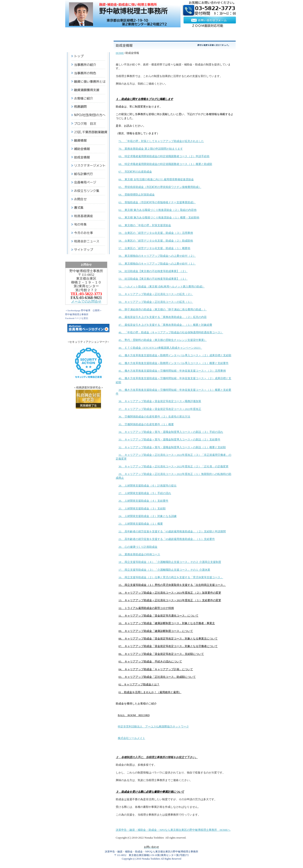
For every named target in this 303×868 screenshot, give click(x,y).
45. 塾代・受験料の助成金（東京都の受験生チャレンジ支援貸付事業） (163, 340)
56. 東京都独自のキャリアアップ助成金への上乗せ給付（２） (157, 256)
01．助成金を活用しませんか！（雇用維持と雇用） (150, 692)
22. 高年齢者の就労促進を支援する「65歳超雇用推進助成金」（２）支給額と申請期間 (172, 531)
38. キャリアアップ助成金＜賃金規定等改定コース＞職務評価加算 (160, 401)
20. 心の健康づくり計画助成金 (138, 547)
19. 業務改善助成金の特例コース (139, 554)
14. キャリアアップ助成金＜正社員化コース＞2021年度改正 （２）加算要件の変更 (170, 593)
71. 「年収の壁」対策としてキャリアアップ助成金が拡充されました (161, 141)
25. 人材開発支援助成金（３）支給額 (142, 508)
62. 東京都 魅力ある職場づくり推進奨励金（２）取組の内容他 (157, 210)
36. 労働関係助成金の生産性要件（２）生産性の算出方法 (154, 417)
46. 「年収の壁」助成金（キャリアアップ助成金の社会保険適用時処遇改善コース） (171, 332)
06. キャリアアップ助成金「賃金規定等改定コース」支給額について (161, 654)
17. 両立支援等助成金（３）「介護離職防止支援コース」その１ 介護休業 (164, 570)
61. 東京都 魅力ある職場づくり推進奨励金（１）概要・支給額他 (159, 217)
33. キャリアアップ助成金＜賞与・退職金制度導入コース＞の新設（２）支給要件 (169, 439)
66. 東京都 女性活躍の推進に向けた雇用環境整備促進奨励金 (156, 179)
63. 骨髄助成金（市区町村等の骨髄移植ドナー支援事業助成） (157, 202)
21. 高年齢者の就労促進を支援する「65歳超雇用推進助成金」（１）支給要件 (167, 539)
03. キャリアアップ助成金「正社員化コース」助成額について (157, 677)
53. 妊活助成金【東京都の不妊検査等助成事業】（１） (153, 279)
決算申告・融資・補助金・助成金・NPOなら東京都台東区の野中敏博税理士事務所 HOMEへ (173, 830)
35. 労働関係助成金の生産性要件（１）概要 (146, 424)
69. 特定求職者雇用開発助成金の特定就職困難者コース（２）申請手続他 (164, 156)
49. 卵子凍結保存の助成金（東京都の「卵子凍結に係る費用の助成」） (163, 309)
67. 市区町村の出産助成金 (135, 172)
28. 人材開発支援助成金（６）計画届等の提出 (148, 486)
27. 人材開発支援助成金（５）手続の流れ (145, 493)
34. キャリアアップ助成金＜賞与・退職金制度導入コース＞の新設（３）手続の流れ (171, 432)
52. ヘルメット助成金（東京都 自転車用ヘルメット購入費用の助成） (162, 286)
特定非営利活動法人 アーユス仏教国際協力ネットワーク (153, 726)
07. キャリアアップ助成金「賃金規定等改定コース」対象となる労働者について (168, 646)
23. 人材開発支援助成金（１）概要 (141, 524)
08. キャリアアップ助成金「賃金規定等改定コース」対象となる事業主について (168, 639)
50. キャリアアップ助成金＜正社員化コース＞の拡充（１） (156, 302)
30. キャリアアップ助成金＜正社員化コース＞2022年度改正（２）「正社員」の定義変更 (173, 466)
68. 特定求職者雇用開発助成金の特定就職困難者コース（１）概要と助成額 (165, 164)
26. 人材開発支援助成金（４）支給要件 (143, 501)
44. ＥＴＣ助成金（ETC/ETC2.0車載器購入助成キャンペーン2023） (160, 348)
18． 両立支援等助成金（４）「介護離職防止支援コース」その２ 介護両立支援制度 (170, 562)
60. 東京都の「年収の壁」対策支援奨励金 (145, 225)
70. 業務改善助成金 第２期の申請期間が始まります (151, 149)
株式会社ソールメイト (132, 738)
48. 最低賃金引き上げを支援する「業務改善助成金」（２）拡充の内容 (163, 317)
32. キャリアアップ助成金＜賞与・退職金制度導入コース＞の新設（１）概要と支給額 (172, 447)
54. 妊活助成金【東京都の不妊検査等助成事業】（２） (153, 271)
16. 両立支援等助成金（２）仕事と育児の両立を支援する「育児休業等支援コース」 (171, 577)
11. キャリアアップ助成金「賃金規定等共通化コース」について (158, 616)
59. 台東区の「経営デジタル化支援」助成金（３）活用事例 (156, 233)
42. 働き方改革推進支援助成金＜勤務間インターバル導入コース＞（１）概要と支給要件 (173, 363)
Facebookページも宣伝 (77, 318)
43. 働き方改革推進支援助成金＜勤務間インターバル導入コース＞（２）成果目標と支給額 (175, 355)
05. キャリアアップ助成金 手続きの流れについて (150, 661)
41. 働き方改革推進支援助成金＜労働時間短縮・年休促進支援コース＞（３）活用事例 (172, 371)
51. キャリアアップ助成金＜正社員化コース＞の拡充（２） (156, 294)
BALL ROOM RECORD (134, 715)
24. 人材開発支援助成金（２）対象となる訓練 (148, 516)
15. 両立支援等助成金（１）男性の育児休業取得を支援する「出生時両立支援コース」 (172, 585)
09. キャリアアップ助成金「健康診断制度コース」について (156, 631)
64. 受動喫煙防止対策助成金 (137, 195)
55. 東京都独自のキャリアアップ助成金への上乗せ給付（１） (157, 264)
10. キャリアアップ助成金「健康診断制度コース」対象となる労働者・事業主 (167, 623)
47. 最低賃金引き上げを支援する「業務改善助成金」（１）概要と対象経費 (165, 325)
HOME (120, 53)
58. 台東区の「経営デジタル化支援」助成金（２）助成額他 (156, 241)
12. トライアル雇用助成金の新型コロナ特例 (146, 608)
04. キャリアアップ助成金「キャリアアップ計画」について (156, 669)
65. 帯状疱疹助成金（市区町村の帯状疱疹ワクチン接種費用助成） (160, 187)
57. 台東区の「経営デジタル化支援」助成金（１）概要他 (154, 248)
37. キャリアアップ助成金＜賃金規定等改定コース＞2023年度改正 (160, 409)
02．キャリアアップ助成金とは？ (139, 684)
